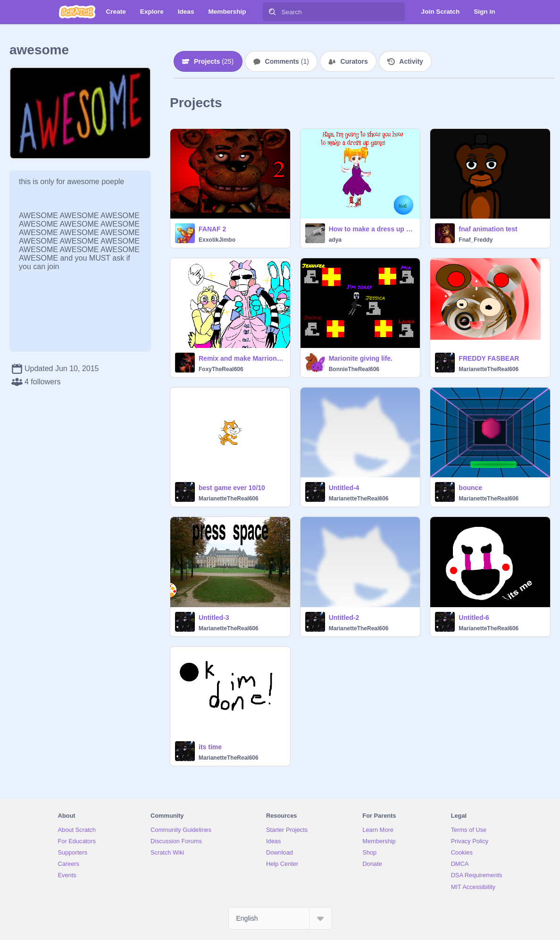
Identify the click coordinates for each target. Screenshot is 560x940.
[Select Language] (280, 918)
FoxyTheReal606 (221, 369)
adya (335, 240)
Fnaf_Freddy (476, 240)
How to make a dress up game (372, 229)
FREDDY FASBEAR (489, 358)
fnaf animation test (488, 229)
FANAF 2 (212, 229)
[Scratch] (77, 12)
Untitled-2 (344, 618)
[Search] (272, 12)
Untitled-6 (474, 618)
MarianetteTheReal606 (489, 369)
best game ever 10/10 (232, 488)
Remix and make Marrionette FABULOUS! (242, 358)
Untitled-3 (214, 618)
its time (210, 747)
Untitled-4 (344, 488)
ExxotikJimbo (217, 240)
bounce (470, 488)
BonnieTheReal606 (354, 369)
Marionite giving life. (361, 358)
